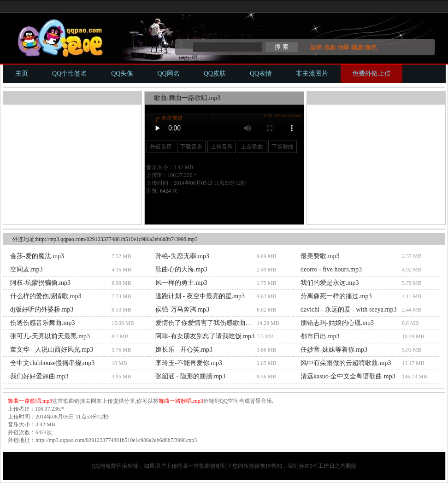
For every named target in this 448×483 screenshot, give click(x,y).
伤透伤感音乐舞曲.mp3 (42, 323)
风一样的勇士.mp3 (181, 283)
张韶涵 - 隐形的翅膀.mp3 (190, 376)
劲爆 (343, 47)
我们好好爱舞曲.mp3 (39, 376)
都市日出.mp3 (320, 336)
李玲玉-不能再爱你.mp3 (189, 363)
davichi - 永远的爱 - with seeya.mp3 (348, 309)
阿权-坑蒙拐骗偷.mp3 (40, 283)
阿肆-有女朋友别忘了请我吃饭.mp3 (205, 336)
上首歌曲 (252, 147)
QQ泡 (98, 466)
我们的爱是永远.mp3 (330, 283)
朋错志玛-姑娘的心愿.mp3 (337, 323)
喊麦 (357, 47)
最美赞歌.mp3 (320, 256)
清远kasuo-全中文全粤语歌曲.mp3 (348, 376)
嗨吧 (371, 47)
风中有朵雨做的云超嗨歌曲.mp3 (346, 363)
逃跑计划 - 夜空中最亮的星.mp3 (200, 296)
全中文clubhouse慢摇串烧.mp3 (52, 363)
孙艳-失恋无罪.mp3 (182, 256)
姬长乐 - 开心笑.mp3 (184, 350)
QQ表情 (261, 74)
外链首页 (161, 147)
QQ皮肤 (215, 74)
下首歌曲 (283, 147)
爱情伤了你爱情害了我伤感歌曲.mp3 (207, 323)
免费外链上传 (371, 74)
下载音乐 (191, 147)
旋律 (316, 47)
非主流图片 (312, 74)
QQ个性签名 (70, 74)
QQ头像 (122, 74)
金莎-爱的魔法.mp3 (37, 256)
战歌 (330, 47)
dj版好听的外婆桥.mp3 (42, 309)
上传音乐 (222, 147)
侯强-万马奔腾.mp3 (182, 309)
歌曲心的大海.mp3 (181, 269)
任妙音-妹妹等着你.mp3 (334, 350)
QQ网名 (168, 74)
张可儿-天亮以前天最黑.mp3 (50, 336)
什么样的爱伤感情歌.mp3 (46, 296)
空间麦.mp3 (26, 269)
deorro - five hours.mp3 (331, 269)
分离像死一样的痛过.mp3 (336, 296)
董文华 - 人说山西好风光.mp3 (52, 350)
